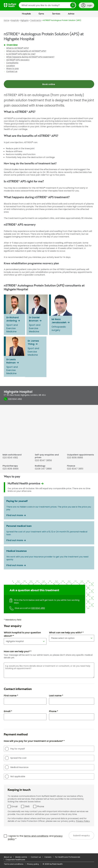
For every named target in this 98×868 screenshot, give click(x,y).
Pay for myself (15, 749)
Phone (41, 806)
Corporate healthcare (15, 860)
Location (11, 66)
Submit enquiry (81, 836)
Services (56, 14)
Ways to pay (13, 68)
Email (14, 806)
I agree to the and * (35, 837)
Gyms (41, 14)
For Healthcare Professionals (68, 857)
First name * (11, 696)
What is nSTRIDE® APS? (18, 48)
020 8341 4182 (38, 608)
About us (8, 857)
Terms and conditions (14, 864)
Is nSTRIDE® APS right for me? (21, 54)
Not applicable (15, 777)
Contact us (12, 71)
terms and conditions (36, 836)
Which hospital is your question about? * (22, 634)
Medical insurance (17, 767)
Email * (8, 711)
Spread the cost (16, 758)
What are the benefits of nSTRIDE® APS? (26, 51)
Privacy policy (33, 864)
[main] (49, 435)
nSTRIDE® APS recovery (18, 60)
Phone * (54, 711)
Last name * (56, 696)
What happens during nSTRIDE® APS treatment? (30, 57)
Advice (71, 14)
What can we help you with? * (66, 632)
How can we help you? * (18, 651)
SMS (27, 806)
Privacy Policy (83, 821)
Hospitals (26, 14)
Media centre (21, 857)
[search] (47, 5)
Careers (48, 857)
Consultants (12, 63)
